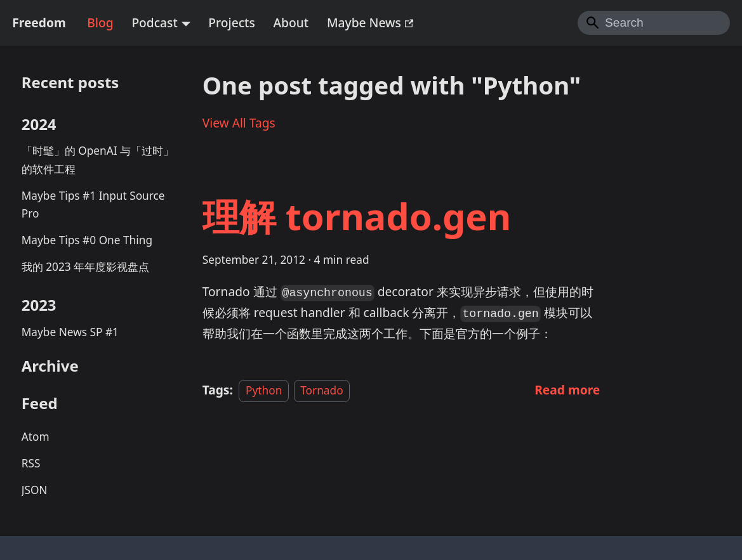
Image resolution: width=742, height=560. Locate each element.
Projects (231, 23)
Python (264, 390)
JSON (35, 490)
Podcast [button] (154, 23)
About (291, 23)
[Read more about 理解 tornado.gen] (567, 390)
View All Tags (239, 123)
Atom (36, 437)
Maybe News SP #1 (70, 332)
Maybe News (370, 23)
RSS (31, 463)
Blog (100, 23)
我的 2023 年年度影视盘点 (85, 267)
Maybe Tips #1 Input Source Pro (93, 205)
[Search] (654, 23)
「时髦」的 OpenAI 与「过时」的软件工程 (98, 160)
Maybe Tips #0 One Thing (87, 240)
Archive (50, 366)
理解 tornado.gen (357, 216)
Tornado (321, 390)
